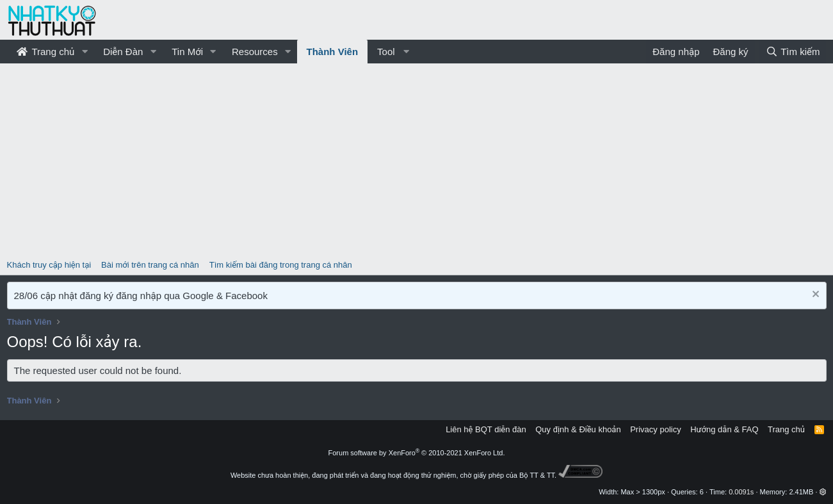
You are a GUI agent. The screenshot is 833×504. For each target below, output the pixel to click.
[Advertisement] (417, 159)
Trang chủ (46, 52)
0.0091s (741, 492)
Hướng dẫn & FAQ (724, 429)
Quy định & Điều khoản (578, 429)
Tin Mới (187, 52)
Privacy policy (655, 429)
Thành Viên (333, 52)
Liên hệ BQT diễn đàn (486, 429)
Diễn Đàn (123, 52)
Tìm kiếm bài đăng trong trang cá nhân (281, 265)
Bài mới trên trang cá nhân (150, 265)
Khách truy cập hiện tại (49, 265)
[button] (85, 52)
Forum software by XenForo (417, 453)
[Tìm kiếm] (793, 52)
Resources (255, 52)
